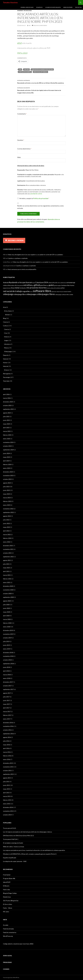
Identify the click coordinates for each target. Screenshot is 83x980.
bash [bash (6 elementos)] (34, 283)
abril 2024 (6, 461)
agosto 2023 (7, 483)
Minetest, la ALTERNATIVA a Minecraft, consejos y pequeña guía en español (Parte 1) (30, 854)
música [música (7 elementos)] (49, 288)
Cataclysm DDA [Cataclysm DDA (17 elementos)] (42, 282)
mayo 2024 (7, 457)
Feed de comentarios (10, 932)
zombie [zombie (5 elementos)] (71, 295)
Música (6, 348)
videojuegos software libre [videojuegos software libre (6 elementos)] (62, 294)
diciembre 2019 (8, 630)
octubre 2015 (7, 770)
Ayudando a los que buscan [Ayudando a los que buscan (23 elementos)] (20, 282)
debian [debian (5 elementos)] (13, 285)
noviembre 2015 (8, 767)
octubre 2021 (7, 553)
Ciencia (5, 322)
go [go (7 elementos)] (48, 285)
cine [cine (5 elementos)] (59, 283)
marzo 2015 (7, 796)
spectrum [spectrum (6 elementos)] (54, 292)
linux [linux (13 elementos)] (13, 288)
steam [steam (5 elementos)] (58, 292)
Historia (7, 337)
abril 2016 (6, 748)
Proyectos (78, 7)
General (6, 359)
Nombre (21, 140)
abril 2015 (6, 793)
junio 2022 (6, 523)
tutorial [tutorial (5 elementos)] (66, 292)
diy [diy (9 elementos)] (16, 285)
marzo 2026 (7, 398)
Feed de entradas (8, 929)
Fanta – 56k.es (8, 908)
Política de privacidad (41, 198)
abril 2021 (6, 571)
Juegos (6, 340)
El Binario (6, 886)
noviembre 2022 (8, 509)
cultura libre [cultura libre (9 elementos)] (7, 285)
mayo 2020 (7, 612)
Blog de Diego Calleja (10, 893)
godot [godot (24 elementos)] (51, 285)
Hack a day (6, 890)
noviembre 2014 (8, 811)
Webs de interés (68, 7)
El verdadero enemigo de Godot (13, 843)
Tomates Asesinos (10, 2)
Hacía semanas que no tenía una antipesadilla (22, 269)
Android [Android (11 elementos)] (6, 282)
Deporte (6, 355)
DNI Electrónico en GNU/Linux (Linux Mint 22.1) (18, 836)
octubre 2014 (7, 815)
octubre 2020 (7, 594)
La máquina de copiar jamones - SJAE (15, 861)
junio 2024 (6, 453)
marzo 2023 (7, 498)
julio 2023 (6, 487)
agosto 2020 (7, 601)
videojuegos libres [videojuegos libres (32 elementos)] (46, 294)
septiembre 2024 (8, 450)
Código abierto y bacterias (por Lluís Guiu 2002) (18, 944)
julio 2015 (6, 782)
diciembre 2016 (8, 723)
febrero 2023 (7, 501)
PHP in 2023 (22, 53)
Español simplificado (27, 7)
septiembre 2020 (8, 597)
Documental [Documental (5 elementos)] (20, 285)
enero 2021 (7, 582)
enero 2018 (7, 678)
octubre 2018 (7, 660)
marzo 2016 (7, 752)
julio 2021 (6, 564)
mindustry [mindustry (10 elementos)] (23, 288)
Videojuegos (8, 351)
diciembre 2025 (8, 402)
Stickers (8, 315)
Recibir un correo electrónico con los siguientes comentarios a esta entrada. (40, 207)
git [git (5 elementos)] (33, 285)
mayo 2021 (7, 568)
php (20, 69)
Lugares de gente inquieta (53, 7)
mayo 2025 (7, 424)
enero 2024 (7, 468)
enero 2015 (7, 804)
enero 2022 (7, 542)
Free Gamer (7, 875)
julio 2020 (6, 605)
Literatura (7, 344)
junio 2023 (6, 490)
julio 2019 (6, 641)
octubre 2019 (7, 638)
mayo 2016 (7, 745)
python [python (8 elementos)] (63, 288)
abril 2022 (6, 531)
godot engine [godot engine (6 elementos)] (58, 285)
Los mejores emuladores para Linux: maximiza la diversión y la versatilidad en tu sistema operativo (34, 850)
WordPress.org (8, 936)
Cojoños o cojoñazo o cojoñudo (18, 258)
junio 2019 (6, 645)
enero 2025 (7, 439)
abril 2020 (6, 616)
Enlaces (6, 370)
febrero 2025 (7, 435)
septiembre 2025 (8, 409)
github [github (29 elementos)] (37, 285)
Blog (4, 318)
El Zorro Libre (8, 904)
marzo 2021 (7, 575)
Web (19, 157)
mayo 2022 (7, 527)
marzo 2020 (7, 619)
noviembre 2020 (8, 590)
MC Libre (6, 912)
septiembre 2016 (8, 734)
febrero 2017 (7, 715)
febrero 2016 (7, 756)
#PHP (20, 43)
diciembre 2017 (8, 682)
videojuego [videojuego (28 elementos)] (8, 294)
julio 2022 (6, 520)
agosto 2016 (7, 737)
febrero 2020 (7, 623)
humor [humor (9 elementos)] (72, 285)
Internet (20, 11)
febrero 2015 (7, 800)
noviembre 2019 (8, 634)
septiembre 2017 (8, 689)
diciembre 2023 (8, 472)
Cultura (6, 326)
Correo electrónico (24, 149)
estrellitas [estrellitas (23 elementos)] (28, 285)
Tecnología (28, 11)
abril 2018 (6, 671)
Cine (6, 333)
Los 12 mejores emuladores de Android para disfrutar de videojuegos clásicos (27, 832)
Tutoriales (6, 381)
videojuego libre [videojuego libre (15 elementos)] (20, 294)
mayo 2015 (7, 789)
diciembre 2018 (8, 652)
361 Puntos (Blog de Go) (11, 901)
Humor (5, 363)
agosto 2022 (7, 516)
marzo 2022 (7, 535)
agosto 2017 (7, 693)
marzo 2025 (7, 431)
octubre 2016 (7, 730)
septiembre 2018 (8, 664)
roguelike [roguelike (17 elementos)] (26, 291)
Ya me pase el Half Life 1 (11, 839)
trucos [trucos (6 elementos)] (62, 292)
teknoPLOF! (7, 882)
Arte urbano (8, 311)
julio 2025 (6, 417)
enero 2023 (7, 505)
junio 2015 (6, 785)
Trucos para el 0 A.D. (10, 828)
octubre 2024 (7, 446)
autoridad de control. (36, 194)
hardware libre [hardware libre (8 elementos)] (66, 285)
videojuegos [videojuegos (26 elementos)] (31, 294)
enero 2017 (7, 719)
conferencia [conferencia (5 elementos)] (63, 283)
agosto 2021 (7, 560)
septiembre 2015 (8, 774)
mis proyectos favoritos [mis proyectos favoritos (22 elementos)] (37, 288)
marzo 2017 (7, 711)
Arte (4, 307)
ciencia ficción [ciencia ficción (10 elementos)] (53, 283)
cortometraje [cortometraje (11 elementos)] (71, 282)
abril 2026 (6, 394)
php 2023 (27, 69)
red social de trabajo (41, 72)
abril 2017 (6, 708)
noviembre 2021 (8, 549)
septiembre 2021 (8, 557)
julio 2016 (6, 741)
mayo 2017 (7, 704)
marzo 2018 (7, 675)
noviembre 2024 (8, 442)
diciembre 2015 (8, 763)
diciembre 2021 (8, 546)
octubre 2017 (7, 686)
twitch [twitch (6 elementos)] (70, 292)
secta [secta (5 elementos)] (31, 292)
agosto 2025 (7, 413)
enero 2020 (7, 627)
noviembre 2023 (8, 476)
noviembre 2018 (8, 656)
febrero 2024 (7, 464)
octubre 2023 (7, 479)
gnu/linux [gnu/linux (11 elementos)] (44, 285)
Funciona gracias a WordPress (11, 977)
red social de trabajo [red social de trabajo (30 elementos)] (13, 291)
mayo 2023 (7, 494)
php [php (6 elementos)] (52, 288)
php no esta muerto (25, 72)
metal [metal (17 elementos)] (17, 288)
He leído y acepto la (33, 198)
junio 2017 (6, 700)
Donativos (39, 7)
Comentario (22, 114)
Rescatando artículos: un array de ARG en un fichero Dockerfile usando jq (41, 82)
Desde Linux (7, 897)
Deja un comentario (40, 25)
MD (29, 25)
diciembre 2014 (8, 807)
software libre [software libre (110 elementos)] (42, 291)
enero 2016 (7, 759)
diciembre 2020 (8, 586)
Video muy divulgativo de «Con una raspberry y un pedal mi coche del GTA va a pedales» (35, 255)
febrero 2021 (7, 579)
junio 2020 (6, 608)
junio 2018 (6, 667)
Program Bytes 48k (9, 878)
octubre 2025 (7, 405)
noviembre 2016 (8, 726)
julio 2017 (6, 697)
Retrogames (7, 374)
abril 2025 (6, 428)
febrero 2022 (7, 538)
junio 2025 (6, 420)
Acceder (6, 925)
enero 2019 (7, 649)
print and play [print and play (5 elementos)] (57, 288)
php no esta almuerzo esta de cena (42, 69)
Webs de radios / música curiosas (14, 847)
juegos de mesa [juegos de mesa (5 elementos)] (7, 288)
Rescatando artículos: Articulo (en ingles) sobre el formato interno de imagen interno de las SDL (41, 90)
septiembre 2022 (8, 512)
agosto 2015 (7, 778)
